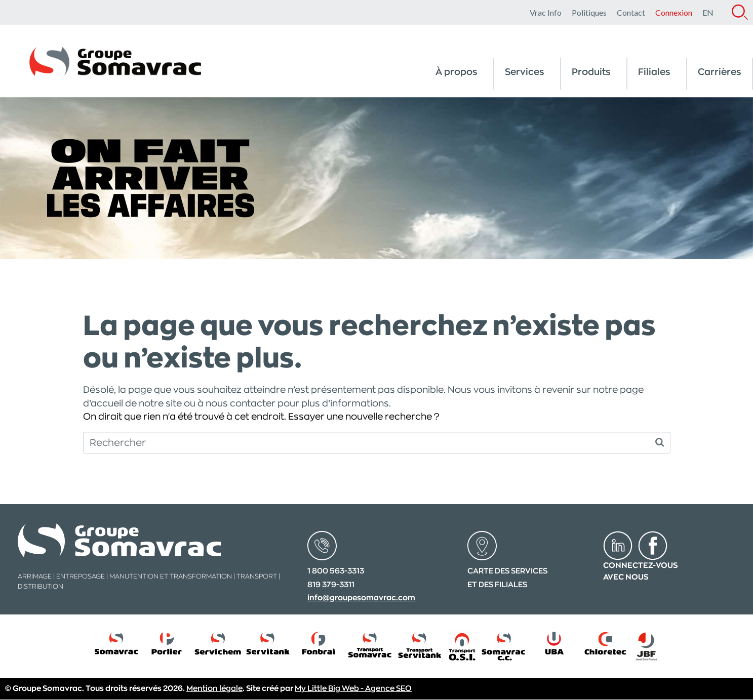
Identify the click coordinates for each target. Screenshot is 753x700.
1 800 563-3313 (336, 571)
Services (525, 72)
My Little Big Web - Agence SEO (353, 689)
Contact (631, 12)
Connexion (674, 12)
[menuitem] (708, 12)
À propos (457, 72)
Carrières (720, 72)
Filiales (654, 72)
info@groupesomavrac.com (361, 598)
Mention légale (214, 689)
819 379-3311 (331, 585)
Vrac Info (546, 12)
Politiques (589, 12)
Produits (591, 72)
